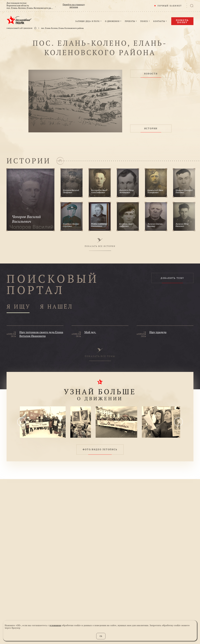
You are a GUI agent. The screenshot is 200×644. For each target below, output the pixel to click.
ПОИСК (144, 21)
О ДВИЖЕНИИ (112, 21)
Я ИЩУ (19, 307)
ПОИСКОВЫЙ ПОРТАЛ (53, 284)
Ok (101, 636)
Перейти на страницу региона (74, 6)
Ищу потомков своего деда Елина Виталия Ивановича (41, 334)
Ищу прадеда (158, 332)
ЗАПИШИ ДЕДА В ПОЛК (87, 21)
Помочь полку (182, 21)
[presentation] (22, 422)
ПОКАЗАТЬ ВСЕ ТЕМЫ (100, 353)
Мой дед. (90, 332)
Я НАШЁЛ (56, 307)
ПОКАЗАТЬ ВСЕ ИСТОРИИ (100, 243)
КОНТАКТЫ (159, 21)
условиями (55, 625)
